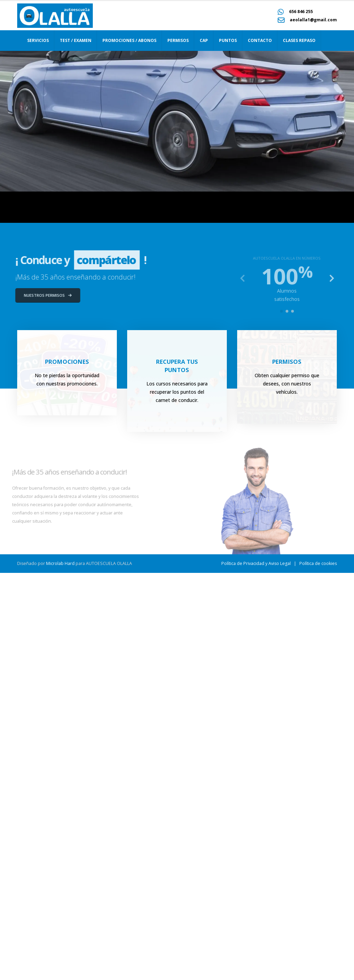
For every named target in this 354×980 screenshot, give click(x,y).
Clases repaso (299, 40)
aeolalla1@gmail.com (313, 20)
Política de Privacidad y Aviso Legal (256, 971)
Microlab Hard (60, 971)
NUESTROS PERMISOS (39, 295)
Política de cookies (318, 971)
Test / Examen (76, 40)
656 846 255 (301, 12)
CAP (204, 40)
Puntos (228, 40)
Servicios (38, 40)
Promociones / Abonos (129, 40)
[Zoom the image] (55, 7)
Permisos (178, 40)
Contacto (260, 40)
